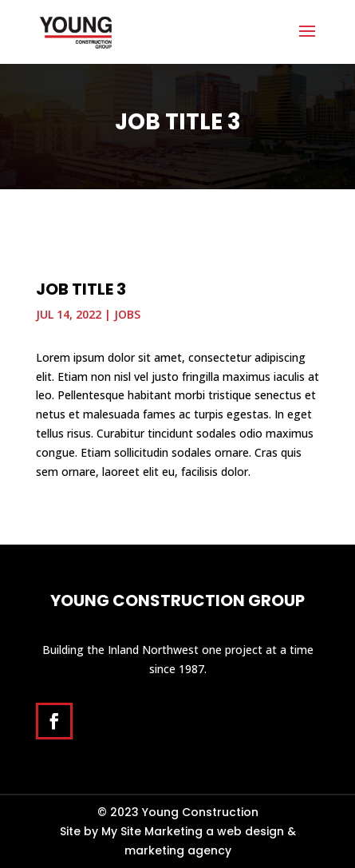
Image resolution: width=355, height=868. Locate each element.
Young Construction (200, 812)
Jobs (127, 314)
